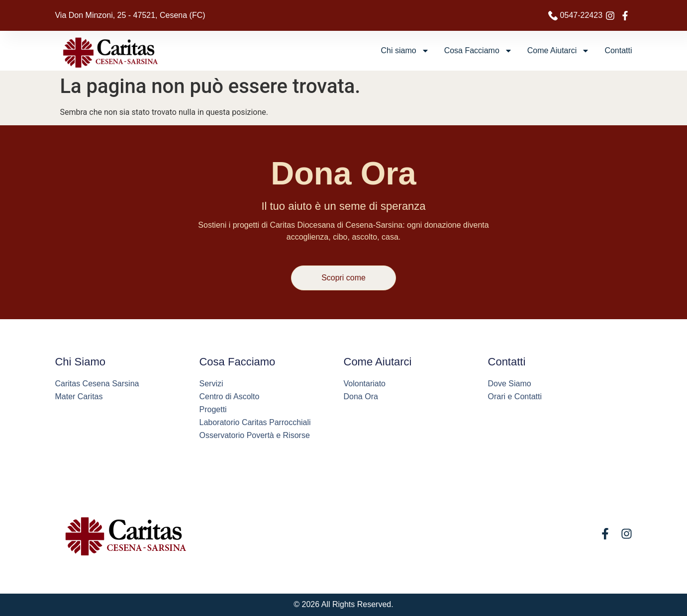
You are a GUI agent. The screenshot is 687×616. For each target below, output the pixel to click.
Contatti (618, 50)
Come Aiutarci (559, 51)
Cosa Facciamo (478, 51)
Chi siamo (405, 51)
